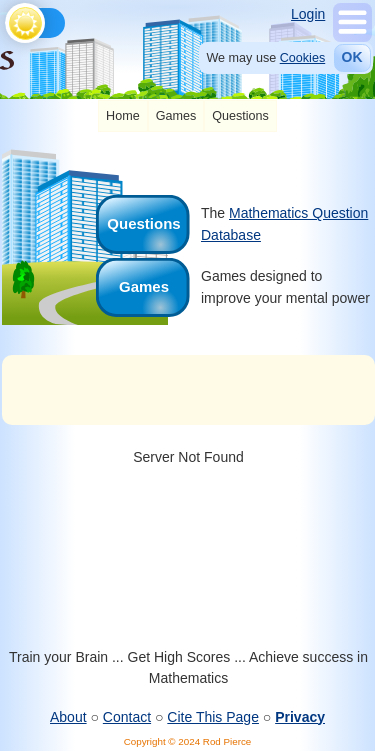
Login (308, 14)
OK (352, 57)
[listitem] (123, 116)
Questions (240, 116)
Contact (127, 717)
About (68, 717)
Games (176, 116)
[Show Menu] (352, 37)
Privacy (300, 717)
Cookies (303, 58)
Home (123, 116)
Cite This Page (213, 717)
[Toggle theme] (8, 18)
